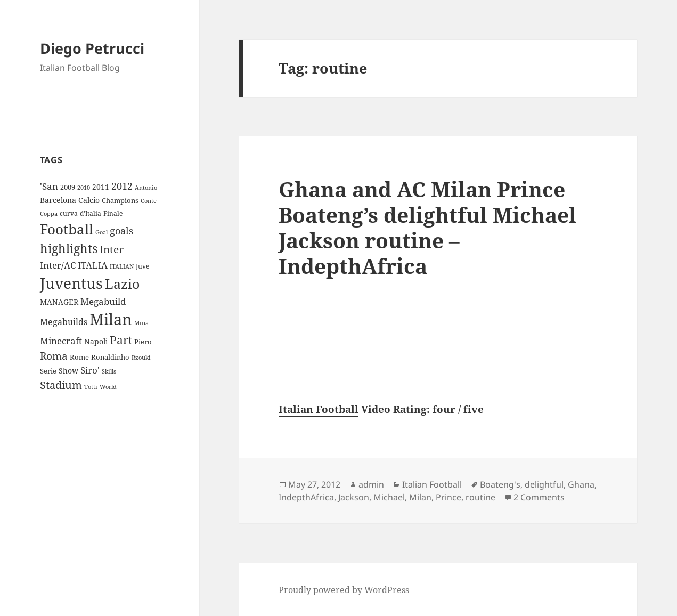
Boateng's (500, 484)
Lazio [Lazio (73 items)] (122, 283)
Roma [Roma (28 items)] (54, 356)
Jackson (354, 497)
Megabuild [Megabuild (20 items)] (103, 301)
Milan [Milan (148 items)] (111, 319)
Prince (448, 497)
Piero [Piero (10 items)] (143, 342)
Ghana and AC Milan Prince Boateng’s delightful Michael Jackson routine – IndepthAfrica (427, 227)
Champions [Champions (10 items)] (120, 200)
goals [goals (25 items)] (121, 231)
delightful (544, 484)
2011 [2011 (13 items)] (101, 187)
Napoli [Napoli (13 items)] (96, 341)
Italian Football (319, 409)
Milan (420, 497)
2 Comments (539, 497)
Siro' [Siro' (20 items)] (90, 370)
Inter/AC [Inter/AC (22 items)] (58, 265)
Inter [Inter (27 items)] (112, 249)
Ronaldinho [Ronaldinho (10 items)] (110, 357)
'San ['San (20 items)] (49, 186)
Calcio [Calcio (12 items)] (89, 200)
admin (371, 484)
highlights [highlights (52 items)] (69, 249)
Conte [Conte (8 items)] (149, 201)
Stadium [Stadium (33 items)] (61, 385)
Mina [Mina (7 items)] (141, 323)
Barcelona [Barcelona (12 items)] (58, 200)
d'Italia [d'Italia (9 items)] (91, 213)
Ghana (581, 484)
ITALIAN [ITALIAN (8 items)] (122, 266)
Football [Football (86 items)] (67, 229)
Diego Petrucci (92, 48)
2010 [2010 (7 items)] (84, 188)
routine (480, 497)
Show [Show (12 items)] (68, 371)
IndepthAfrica (306, 497)
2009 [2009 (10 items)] (68, 187)
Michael (389, 497)
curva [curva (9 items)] (69, 213)
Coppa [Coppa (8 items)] (49, 213)
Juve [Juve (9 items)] (142, 266)
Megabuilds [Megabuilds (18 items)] (64, 322)
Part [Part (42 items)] (121, 340)
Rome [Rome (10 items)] (79, 357)
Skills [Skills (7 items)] (109, 371)
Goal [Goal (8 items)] (101, 232)
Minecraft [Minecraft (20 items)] (61, 341)
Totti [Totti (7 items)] (91, 387)
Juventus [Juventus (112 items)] (71, 283)
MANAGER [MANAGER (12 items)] (59, 302)
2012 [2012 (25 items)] (122, 186)
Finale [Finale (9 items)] (113, 213)
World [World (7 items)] (108, 387)
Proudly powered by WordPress (344, 590)
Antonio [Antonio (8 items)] (146, 187)
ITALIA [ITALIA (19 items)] (93, 265)
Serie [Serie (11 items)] (48, 371)
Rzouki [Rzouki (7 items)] (141, 358)
